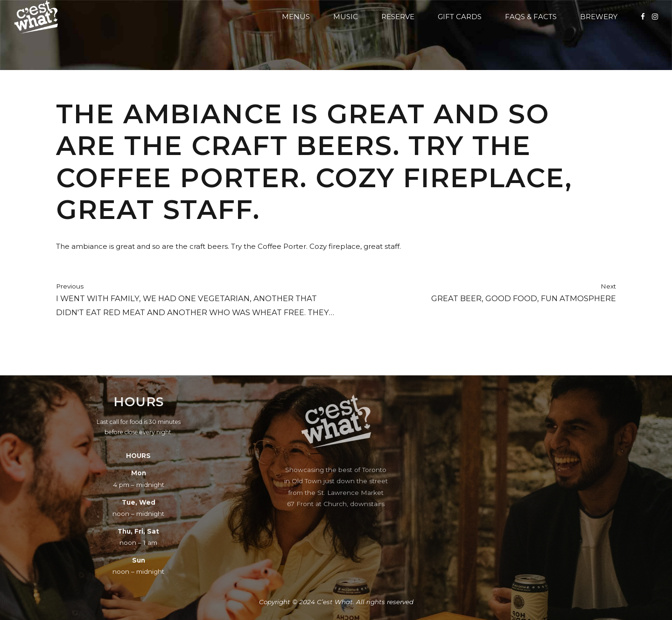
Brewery (599, 17)
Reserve (398, 17)
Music (346, 17)
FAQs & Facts (531, 17)
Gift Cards (460, 17)
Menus (296, 17)
